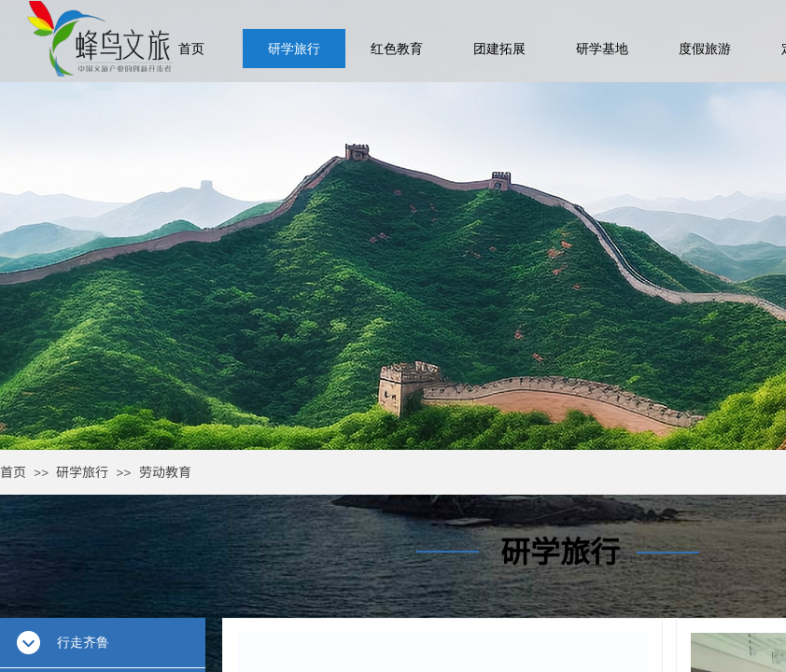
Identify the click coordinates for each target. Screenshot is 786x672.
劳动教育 (165, 471)
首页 (13, 471)
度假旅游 (705, 49)
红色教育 (397, 49)
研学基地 (602, 49)
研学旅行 (82, 471)
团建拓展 (499, 49)
